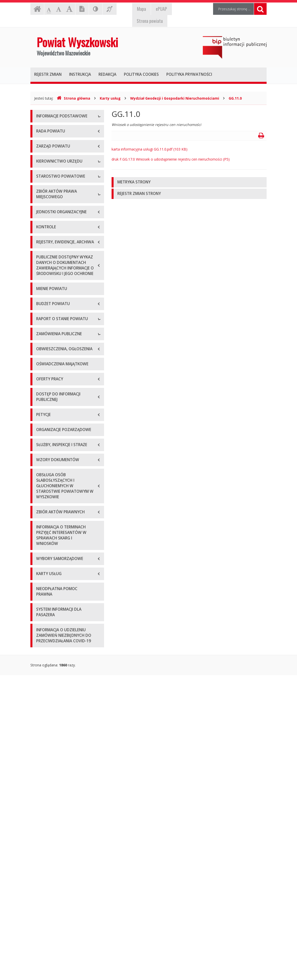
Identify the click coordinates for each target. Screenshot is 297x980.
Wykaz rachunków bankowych (61, 173)
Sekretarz (44, 264)
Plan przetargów (49, 628)
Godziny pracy (48, 139)
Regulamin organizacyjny (56, 301)
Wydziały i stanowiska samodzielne (65, 312)
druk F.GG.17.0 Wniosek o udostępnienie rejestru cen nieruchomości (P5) (171, 159)
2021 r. (42, 545)
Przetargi (43, 606)
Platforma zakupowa (53, 639)
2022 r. (42, 557)
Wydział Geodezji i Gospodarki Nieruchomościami (175, 98)
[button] (189, 182)
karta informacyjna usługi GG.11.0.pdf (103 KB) (150, 149)
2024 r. (42, 579)
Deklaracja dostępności (55, 185)
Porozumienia (47, 324)
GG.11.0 (235, 98)
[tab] (189, 182)
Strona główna (73, 98)
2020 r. (42, 534)
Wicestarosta (47, 252)
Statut (41, 367)
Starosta (43, 241)
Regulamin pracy (50, 335)
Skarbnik (43, 275)
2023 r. (42, 568)
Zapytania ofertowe (52, 617)
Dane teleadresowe (52, 128)
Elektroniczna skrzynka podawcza (63, 151)
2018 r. (42, 511)
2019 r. (42, 523)
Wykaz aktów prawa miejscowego (64, 378)
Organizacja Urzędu (52, 162)
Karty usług (110, 98)
